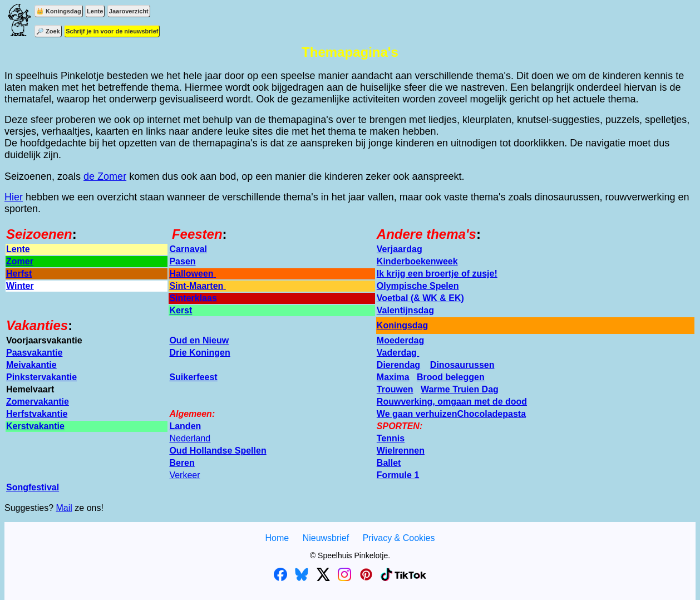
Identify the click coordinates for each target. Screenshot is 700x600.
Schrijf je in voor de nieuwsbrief (112, 31)
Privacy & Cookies (399, 538)
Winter (20, 286)
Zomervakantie (38, 402)
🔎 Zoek (48, 31)
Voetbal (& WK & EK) (420, 298)
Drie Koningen (199, 353)
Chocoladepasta (491, 414)
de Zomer (105, 176)
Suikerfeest (193, 377)
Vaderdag (398, 353)
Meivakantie (31, 365)
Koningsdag (402, 325)
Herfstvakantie (37, 414)
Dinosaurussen (462, 365)
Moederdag (400, 340)
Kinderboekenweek (417, 261)
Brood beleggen (451, 377)
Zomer (20, 261)
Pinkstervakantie (41, 377)
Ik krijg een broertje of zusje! (437, 274)
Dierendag (398, 365)
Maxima (393, 377)
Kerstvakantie (35, 426)
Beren (182, 463)
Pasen (182, 261)
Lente (95, 11)
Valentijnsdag (405, 310)
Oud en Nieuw (199, 340)
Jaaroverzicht (129, 11)
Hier (14, 197)
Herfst (19, 274)
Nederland (190, 438)
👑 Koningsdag (59, 11)
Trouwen (395, 389)
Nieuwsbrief (326, 538)
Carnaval (188, 249)
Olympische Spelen (418, 286)
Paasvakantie (34, 353)
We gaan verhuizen (417, 414)
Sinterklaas (193, 298)
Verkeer (184, 475)
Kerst (181, 310)
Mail (64, 508)
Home (277, 538)
